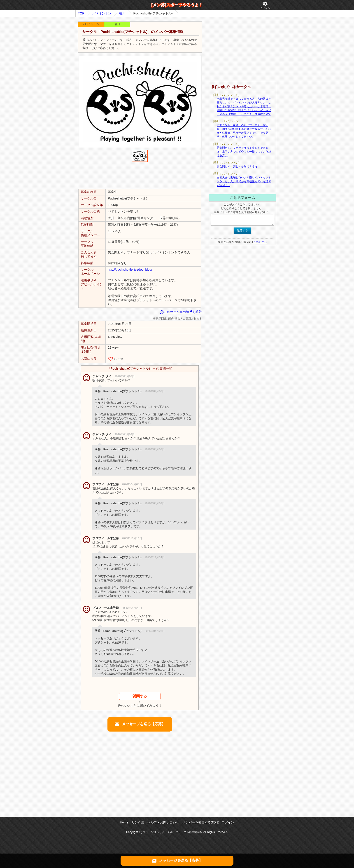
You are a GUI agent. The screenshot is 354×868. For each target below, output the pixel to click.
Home (124, 822)
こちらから (260, 242)
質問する (140, 696)
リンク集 (138, 822)
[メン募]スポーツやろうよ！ (177, 5)
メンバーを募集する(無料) (201, 822)
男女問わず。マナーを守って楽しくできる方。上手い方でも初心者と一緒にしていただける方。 (244, 152)
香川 (122, 13)
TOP (81, 13)
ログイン (265, 5)
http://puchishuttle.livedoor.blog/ (130, 270)
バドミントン (102, 13)
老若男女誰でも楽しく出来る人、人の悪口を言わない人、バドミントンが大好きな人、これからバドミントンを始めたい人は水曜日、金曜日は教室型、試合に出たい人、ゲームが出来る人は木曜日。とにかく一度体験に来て (244, 106)
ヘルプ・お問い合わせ (163, 822)
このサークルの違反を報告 (181, 312)
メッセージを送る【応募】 (140, 724)
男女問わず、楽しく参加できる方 (237, 167)
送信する (242, 230)
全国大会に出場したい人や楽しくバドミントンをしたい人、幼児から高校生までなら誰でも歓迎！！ (244, 181)
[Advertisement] (140, 176)
